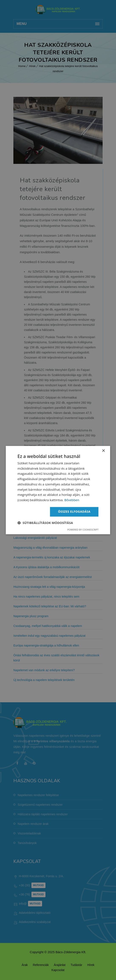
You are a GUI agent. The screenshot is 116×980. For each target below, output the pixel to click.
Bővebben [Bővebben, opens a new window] (72, 500)
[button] (45, 523)
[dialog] (58, 490)
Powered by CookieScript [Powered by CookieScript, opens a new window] (83, 530)
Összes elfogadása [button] (74, 511)
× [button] (103, 451)
